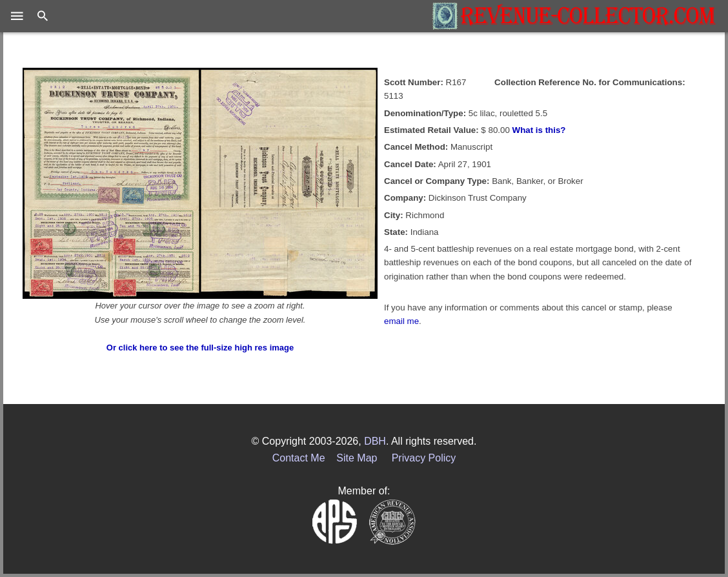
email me (401, 321)
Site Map (357, 458)
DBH (375, 441)
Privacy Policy (424, 458)
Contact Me (299, 458)
